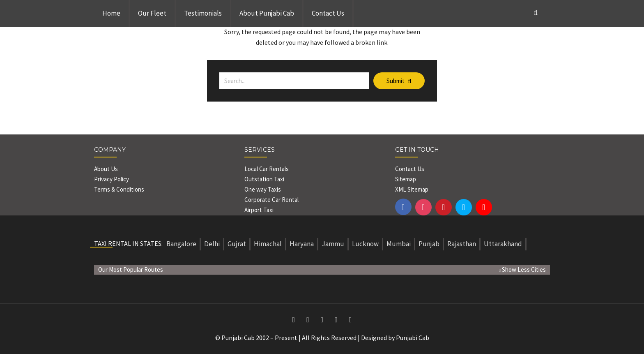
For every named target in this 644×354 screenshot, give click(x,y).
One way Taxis (263, 189)
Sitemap (406, 179)
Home (111, 13)
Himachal (268, 244)
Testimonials (203, 13)
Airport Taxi (260, 210)
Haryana (302, 244)
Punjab (429, 244)
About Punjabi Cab (267, 13)
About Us (106, 169)
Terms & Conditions (119, 189)
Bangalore (181, 244)
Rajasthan (462, 244)
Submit (399, 81)
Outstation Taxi (264, 179)
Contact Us (328, 13)
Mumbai (399, 244)
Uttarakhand (503, 244)
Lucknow (365, 244)
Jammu (333, 244)
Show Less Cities (522, 270)
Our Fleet (152, 13)
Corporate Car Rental (271, 200)
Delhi (212, 244)
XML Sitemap (412, 189)
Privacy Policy (112, 179)
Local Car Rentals (267, 169)
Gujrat (237, 244)
